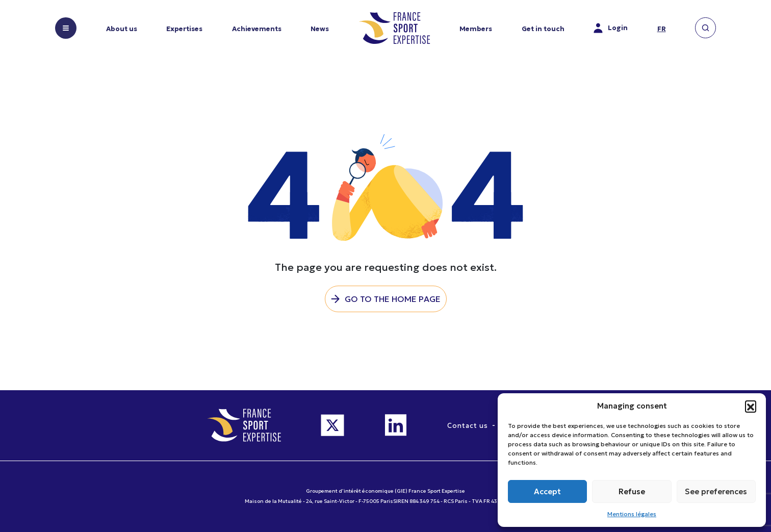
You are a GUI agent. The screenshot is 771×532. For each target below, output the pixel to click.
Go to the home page (393, 299)
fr (662, 29)
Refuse (632, 491)
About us (122, 29)
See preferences (716, 491)
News (320, 29)
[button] (751, 406)
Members (476, 29)
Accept (547, 491)
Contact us (468, 426)
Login (611, 28)
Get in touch (543, 29)
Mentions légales (632, 514)
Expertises (184, 29)
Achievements (257, 29)
